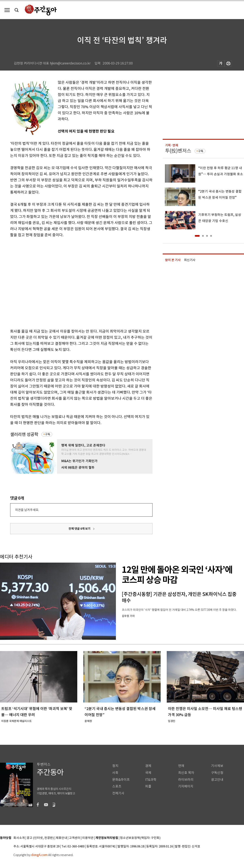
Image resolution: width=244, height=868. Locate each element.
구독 (48, 434)
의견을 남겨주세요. (27, 510)
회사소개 (19, 838)
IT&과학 (151, 780)
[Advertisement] (38, 282)
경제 (148, 766)
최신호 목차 (186, 773)
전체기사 (118, 793)
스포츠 (117, 786)
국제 (148, 773)
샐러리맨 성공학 (24, 434)
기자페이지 (186, 786)
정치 (115, 766)
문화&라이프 (121, 780)
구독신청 (217, 773)
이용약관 (88, 838)
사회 (115, 773)
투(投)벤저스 (178, 151)
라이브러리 (186, 780)
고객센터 (75, 838)
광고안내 (217, 780)
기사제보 (217, 766)
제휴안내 (61, 838)
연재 (181, 766)
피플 (148, 786)
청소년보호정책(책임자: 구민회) (140, 838)
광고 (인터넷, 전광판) (40, 838)
